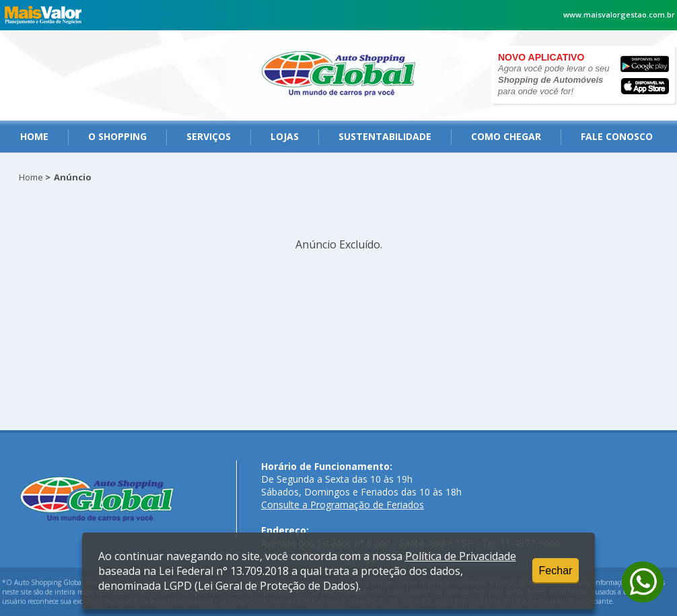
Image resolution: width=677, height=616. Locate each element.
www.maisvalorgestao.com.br (619, 14)
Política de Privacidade (461, 556)
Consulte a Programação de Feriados (343, 505)
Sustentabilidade (385, 136)
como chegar (506, 136)
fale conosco (617, 136)
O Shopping (117, 136)
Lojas (285, 136)
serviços (209, 136)
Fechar (556, 571)
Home (34, 136)
